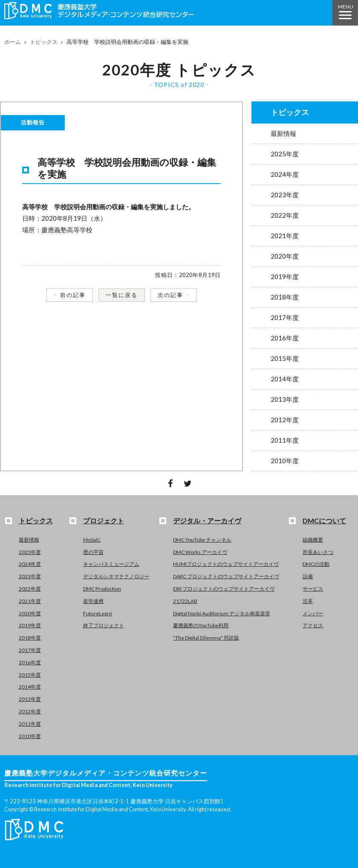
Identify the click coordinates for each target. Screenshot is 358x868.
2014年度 (285, 379)
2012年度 (285, 420)
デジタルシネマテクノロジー (116, 576)
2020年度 (285, 256)
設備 (308, 576)
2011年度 (285, 440)
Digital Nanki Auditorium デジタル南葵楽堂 (222, 613)
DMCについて (324, 521)
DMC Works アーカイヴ (200, 552)
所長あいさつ (318, 552)
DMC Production (102, 589)
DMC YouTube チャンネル (202, 540)
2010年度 (285, 461)
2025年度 (285, 154)
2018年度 (285, 297)
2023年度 (285, 195)
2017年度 (285, 317)
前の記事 (73, 295)
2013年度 (285, 399)
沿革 (308, 601)
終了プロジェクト (104, 625)
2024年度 (285, 174)
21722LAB (185, 601)
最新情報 (283, 133)
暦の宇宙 (93, 552)
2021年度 (285, 236)
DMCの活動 (316, 564)
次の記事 (170, 295)
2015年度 (285, 358)
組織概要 (313, 540)
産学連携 (93, 601)
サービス (313, 589)
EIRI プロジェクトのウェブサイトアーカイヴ (224, 589)
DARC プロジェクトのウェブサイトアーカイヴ (226, 576)
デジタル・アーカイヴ (207, 521)
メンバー (313, 613)
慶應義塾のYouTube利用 (201, 625)
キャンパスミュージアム (111, 564)
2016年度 (285, 338)
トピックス (44, 42)
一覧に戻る (122, 295)
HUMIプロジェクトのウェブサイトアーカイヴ (226, 564)
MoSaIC (92, 540)
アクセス (313, 625)
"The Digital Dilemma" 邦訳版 (206, 638)
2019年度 (285, 277)
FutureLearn (98, 613)
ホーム (13, 42)
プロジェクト (104, 521)
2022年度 (285, 215)
